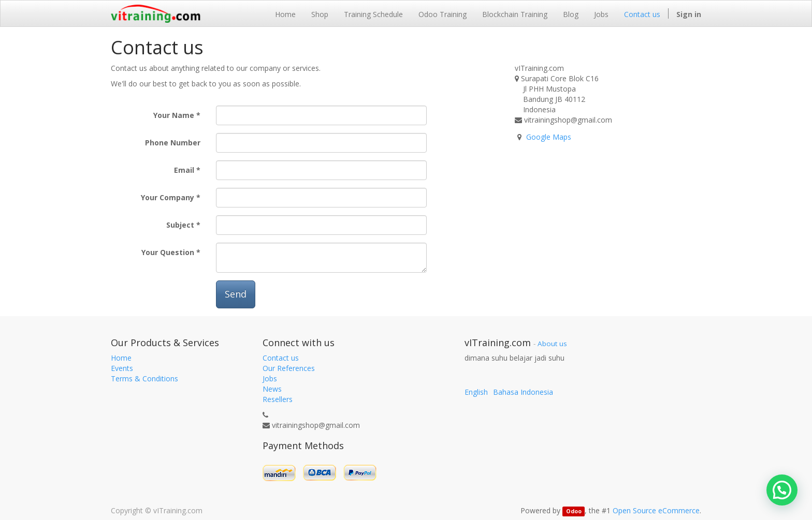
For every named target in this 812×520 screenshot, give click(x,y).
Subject (180, 225)
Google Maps (549, 137)
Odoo (574, 511)
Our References (289, 368)
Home (121, 358)
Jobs (270, 378)
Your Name (174, 115)
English (476, 392)
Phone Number (173, 143)
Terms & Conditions (144, 378)
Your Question (168, 252)
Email (184, 170)
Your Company (168, 197)
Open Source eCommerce (656, 510)
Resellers (278, 399)
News (272, 389)
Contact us (281, 358)
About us (552, 344)
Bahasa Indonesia (523, 392)
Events (122, 368)
